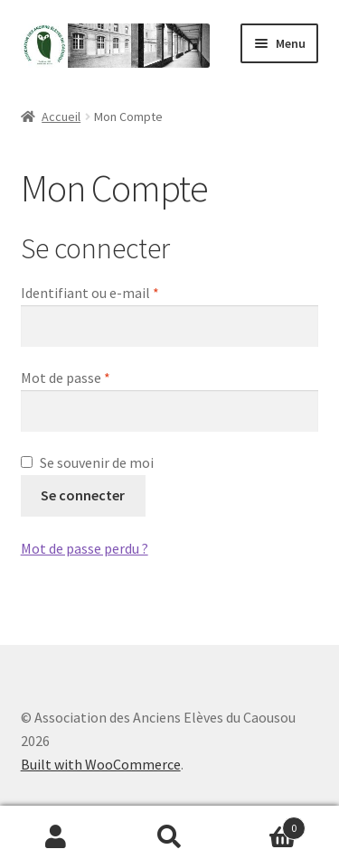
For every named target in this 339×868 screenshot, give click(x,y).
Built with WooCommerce (101, 764)
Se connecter (83, 495)
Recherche (169, 837)
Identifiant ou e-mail (126, 292)
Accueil (61, 117)
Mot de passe (101, 377)
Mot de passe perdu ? (85, 548)
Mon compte (56, 837)
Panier (266, 824)
